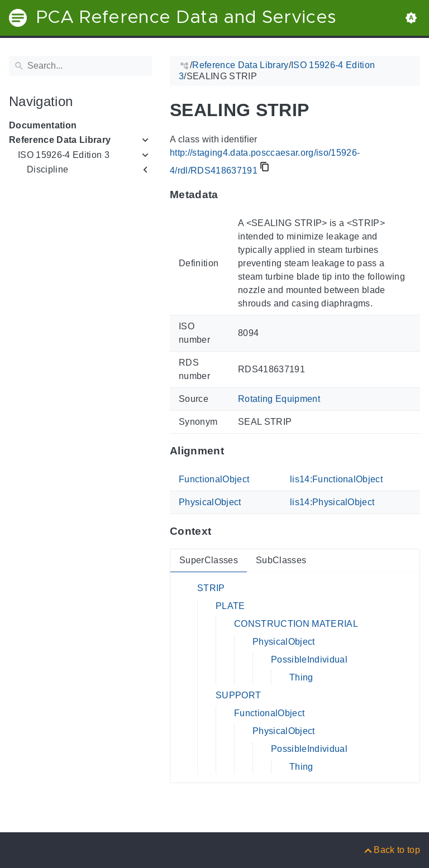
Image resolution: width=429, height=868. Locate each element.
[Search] (80, 66)
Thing (301, 677)
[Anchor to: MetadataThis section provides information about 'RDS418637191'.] (229, 195)
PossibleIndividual (309, 660)
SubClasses (281, 560)
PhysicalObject (210, 502)
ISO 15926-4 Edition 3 (64, 155)
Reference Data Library (60, 140)
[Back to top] (391, 850)
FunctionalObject (214, 479)
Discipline (47, 169)
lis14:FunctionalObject (336, 479)
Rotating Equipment (279, 399)
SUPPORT (238, 695)
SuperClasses (209, 560)
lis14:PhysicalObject (332, 502)
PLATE (230, 606)
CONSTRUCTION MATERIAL (296, 624)
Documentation (43, 125)
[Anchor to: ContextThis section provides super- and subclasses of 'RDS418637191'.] (222, 531)
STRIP (211, 588)
